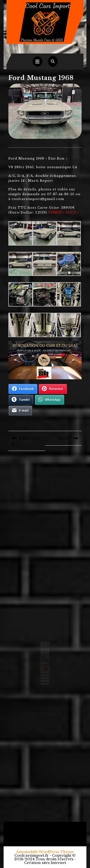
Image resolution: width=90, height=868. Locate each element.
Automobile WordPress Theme (45, 852)
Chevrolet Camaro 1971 (44, 650)
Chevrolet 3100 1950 (44, 651)
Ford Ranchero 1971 (44, 649)
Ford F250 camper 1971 (44, 652)
